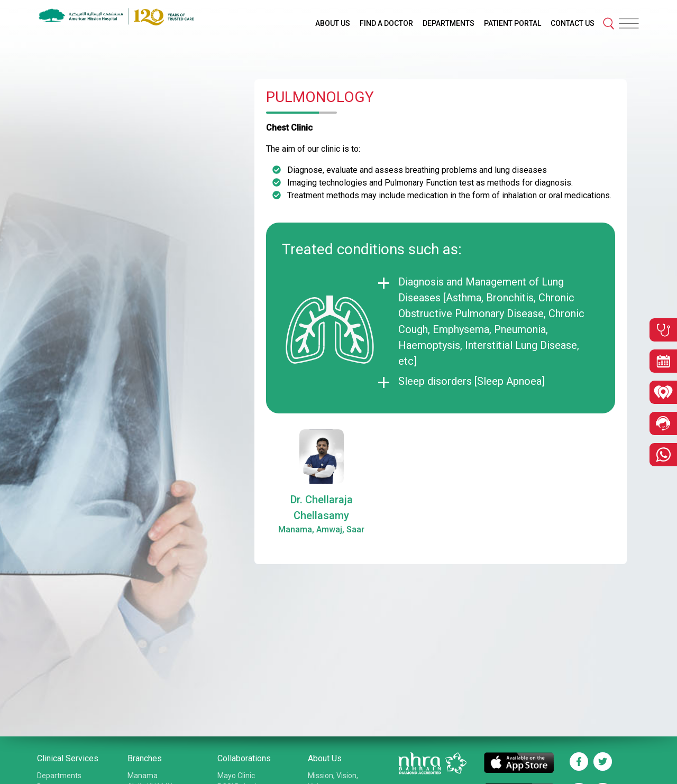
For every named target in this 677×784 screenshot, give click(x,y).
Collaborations (244, 758)
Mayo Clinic (236, 776)
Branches (145, 758)
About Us (325, 758)
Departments (59, 776)
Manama (143, 776)
